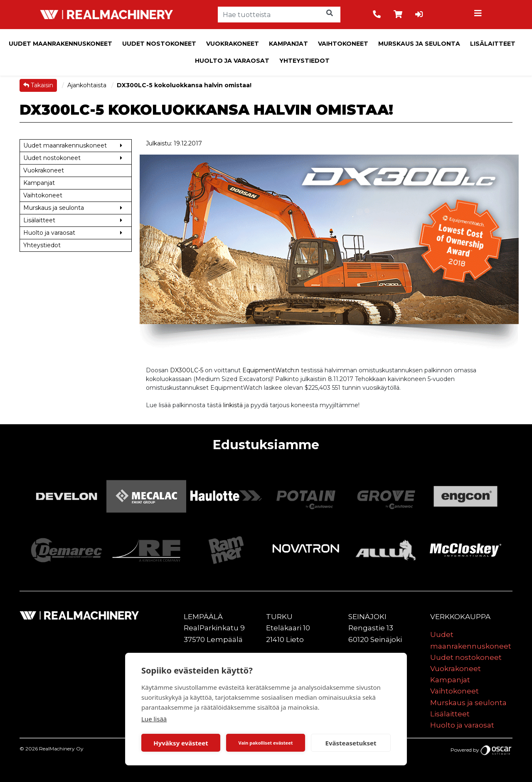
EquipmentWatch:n (271, 370)
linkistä (233, 405)
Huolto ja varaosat (232, 61)
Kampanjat (288, 44)
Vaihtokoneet (343, 44)
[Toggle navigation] (479, 15)
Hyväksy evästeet (181, 743)
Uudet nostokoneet (159, 44)
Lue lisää (154, 719)
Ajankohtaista (88, 85)
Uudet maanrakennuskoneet (60, 44)
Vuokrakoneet (233, 44)
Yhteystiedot (304, 61)
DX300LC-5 (187, 370)
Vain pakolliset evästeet (265, 743)
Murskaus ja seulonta (419, 44)
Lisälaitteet (493, 44)
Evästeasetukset (351, 743)
